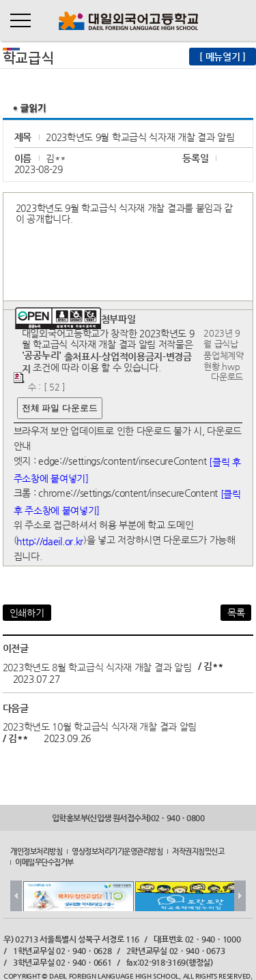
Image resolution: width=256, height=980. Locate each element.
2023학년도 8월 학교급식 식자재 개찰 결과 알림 (97, 667)
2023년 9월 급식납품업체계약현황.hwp (224, 350)
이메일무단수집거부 (44, 862)
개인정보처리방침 (36, 851)
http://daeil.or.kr (50, 541)
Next (240, 896)
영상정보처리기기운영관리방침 (117, 851)
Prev (16, 896)
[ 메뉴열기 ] (223, 57)
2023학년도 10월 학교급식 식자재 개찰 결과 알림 (100, 726)
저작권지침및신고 (198, 851)
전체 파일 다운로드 (60, 408)
